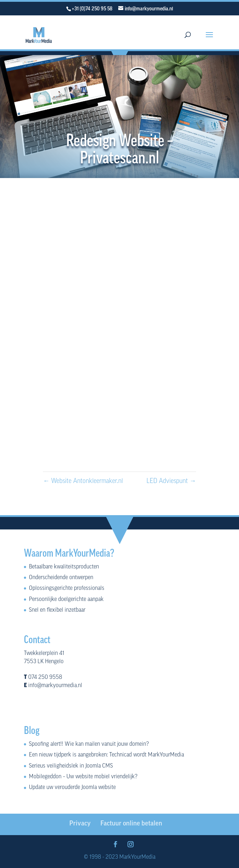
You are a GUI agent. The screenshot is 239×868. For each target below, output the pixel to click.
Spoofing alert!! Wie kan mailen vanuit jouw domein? (89, 744)
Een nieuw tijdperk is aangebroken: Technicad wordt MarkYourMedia (106, 755)
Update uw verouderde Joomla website (72, 788)
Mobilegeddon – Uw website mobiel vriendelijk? (83, 777)
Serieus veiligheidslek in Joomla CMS (71, 766)
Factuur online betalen (131, 824)
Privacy (80, 824)
